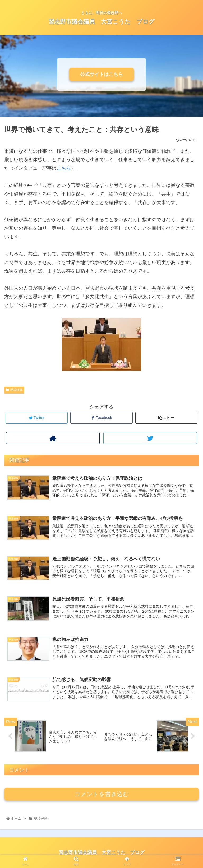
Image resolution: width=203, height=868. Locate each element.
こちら (64, 168)
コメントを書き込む (102, 794)
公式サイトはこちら (101, 74)
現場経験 (14, 390)
